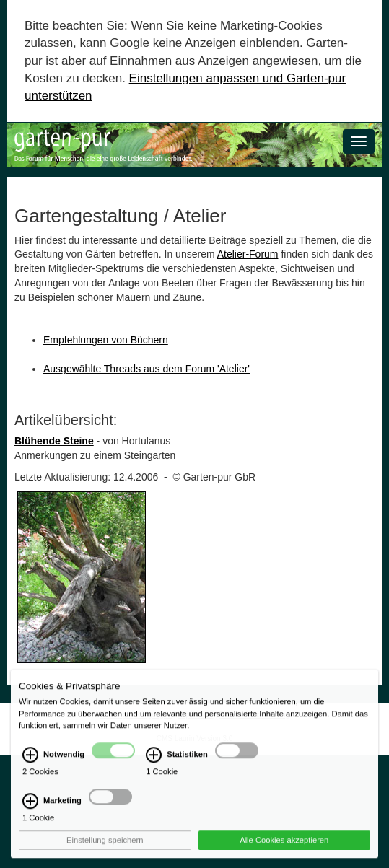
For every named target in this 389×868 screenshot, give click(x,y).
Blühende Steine (54, 441)
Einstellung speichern (105, 848)
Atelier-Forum (248, 254)
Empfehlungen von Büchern (106, 340)
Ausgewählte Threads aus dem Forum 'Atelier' (147, 369)
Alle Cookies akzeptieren (284, 848)
